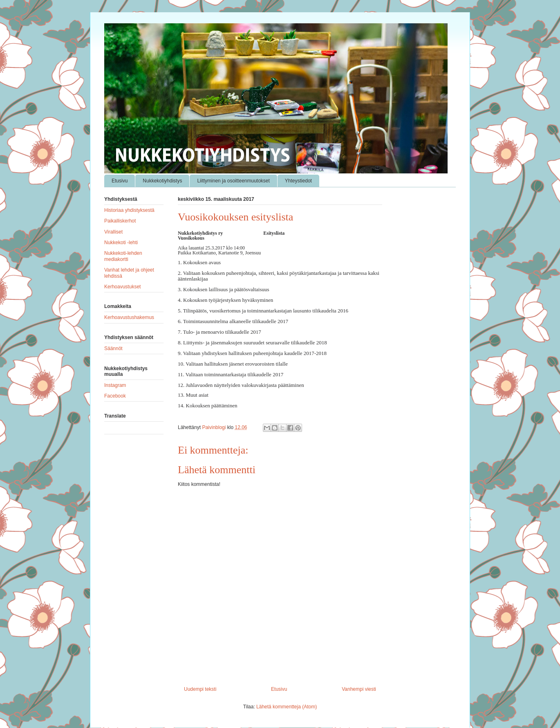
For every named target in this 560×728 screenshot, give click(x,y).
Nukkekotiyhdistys (162, 181)
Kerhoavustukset (122, 287)
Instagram (115, 385)
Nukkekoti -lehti (121, 243)
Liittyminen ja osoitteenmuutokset (233, 181)
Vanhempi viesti (359, 689)
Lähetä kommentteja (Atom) (287, 707)
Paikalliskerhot (120, 221)
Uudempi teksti (200, 689)
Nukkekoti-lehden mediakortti (123, 256)
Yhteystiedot (298, 181)
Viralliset (113, 232)
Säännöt (113, 348)
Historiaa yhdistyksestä (129, 210)
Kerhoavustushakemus (129, 317)
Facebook (115, 396)
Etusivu (120, 181)
